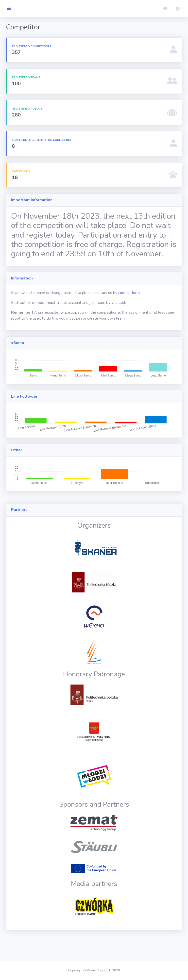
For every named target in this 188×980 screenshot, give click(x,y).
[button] (165, 9)
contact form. (155, 312)
